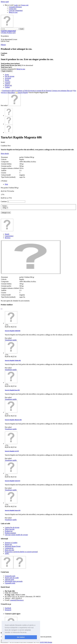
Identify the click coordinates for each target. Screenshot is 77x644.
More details (5, 154)
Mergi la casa (13, 12)
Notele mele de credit (12, 578)
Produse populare (10, 533)
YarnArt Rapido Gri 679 (12, 451)
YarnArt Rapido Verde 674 (12, 481)
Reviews (8, 238)
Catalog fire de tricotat (12, 527)
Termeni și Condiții (11, 543)
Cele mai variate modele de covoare (16, 535)
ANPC (7, 554)
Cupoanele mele (10, 583)
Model (3, 142)
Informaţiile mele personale (14, 581)
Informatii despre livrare (13, 546)
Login (16, 5)
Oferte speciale (10, 529)
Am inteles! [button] (21, 637)
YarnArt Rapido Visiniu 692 (13, 360)
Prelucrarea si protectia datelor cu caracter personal (21, 552)
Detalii (7, 234)
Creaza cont (25, 5)
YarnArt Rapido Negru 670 (13, 510)
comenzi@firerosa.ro (17, 600)
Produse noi (9, 531)
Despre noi (8, 544)
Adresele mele (9, 580)
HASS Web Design (46, 642)
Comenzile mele (10, 576)
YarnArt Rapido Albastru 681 (13, 420)
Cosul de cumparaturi (16, 11)
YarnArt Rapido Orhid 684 (13, 331)
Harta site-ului (9, 550)
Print (6, 184)
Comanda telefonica (15, 7)
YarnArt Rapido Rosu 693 (12, 390)
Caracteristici (9, 236)
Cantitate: (4, 201)
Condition (4, 146)
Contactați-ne (9, 548)
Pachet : (5, 206)
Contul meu (13, 9)
